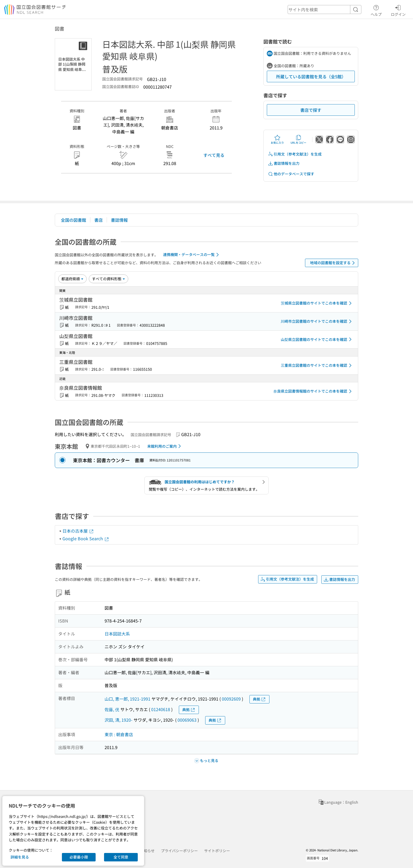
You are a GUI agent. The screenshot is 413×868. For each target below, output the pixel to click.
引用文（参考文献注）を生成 (295, 154)
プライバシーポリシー (179, 851)
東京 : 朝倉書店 (119, 734)
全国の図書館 (73, 220)
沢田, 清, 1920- (119, 720)
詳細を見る (20, 857)
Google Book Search (86, 538)
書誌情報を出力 (284, 163)
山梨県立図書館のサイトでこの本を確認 (317, 339)
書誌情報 (119, 220)
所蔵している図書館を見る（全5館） (311, 76)
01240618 (161, 709)
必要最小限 (79, 857)
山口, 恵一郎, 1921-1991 (127, 699)
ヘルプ (376, 10)
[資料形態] (109, 279)
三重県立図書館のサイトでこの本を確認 (317, 365)
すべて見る (214, 155)
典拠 (259, 699)
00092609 (231, 699)
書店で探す (311, 110)
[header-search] (324, 9)
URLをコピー (298, 139)
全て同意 (121, 857)
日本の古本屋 (78, 531)
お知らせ (147, 851)
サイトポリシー (217, 851)
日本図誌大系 (117, 634)
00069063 (187, 720)
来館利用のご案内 (165, 446)
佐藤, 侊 (112, 709)
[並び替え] (72, 279)
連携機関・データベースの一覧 (192, 255)
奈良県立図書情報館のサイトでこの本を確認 (313, 391)
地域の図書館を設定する (333, 263)
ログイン (398, 10)
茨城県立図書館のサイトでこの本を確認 (317, 303)
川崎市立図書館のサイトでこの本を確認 (317, 321)
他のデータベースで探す (291, 174)
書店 (99, 220)
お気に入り (277, 139)
